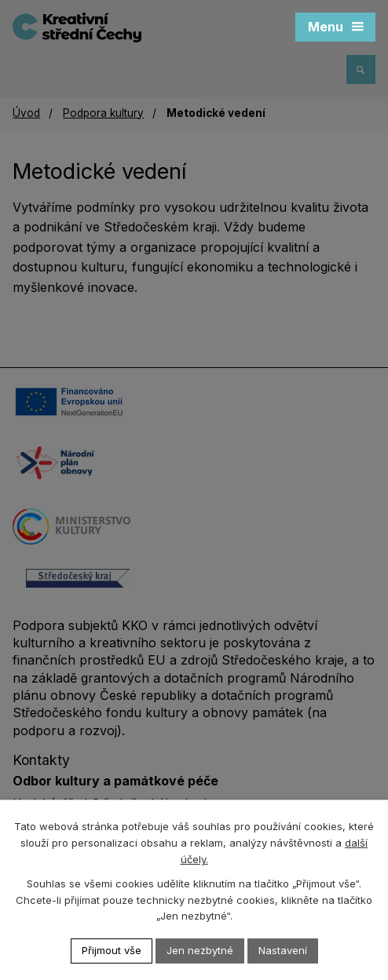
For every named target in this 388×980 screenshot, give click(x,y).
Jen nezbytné (200, 950)
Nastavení (283, 950)
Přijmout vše (112, 950)
